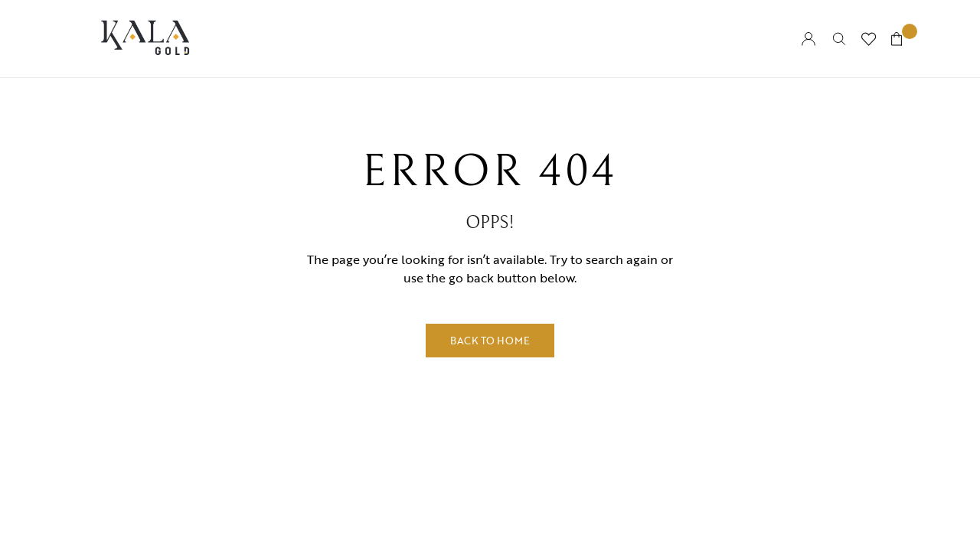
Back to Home (490, 341)
